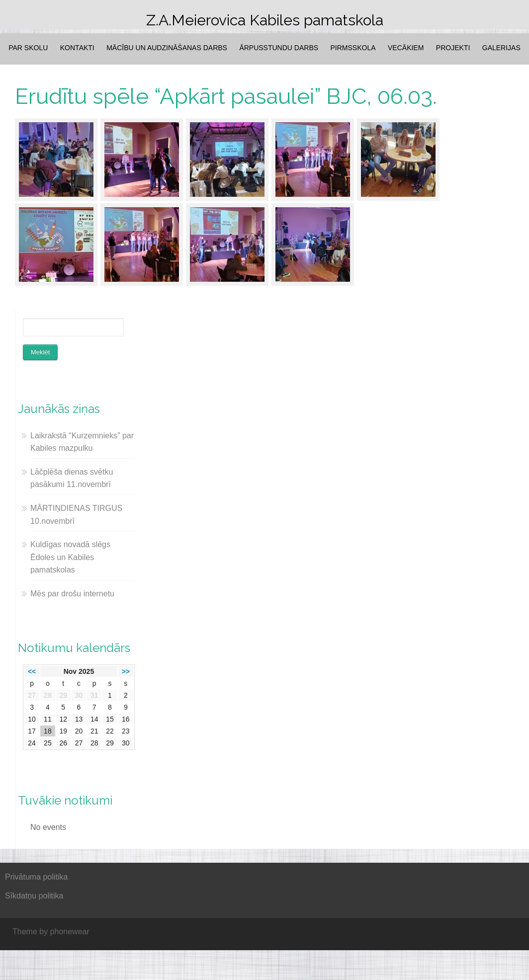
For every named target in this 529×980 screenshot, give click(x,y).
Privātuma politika (36, 877)
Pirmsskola (353, 48)
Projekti (453, 48)
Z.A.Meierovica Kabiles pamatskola (265, 20)
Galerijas (501, 48)
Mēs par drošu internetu (72, 594)
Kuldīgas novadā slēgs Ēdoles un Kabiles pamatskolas (70, 557)
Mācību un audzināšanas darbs (167, 48)
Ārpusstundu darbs (279, 48)
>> (126, 671)
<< (32, 671)
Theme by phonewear (51, 932)
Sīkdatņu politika (34, 896)
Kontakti (77, 48)
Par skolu (28, 48)
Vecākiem (406, 48)
